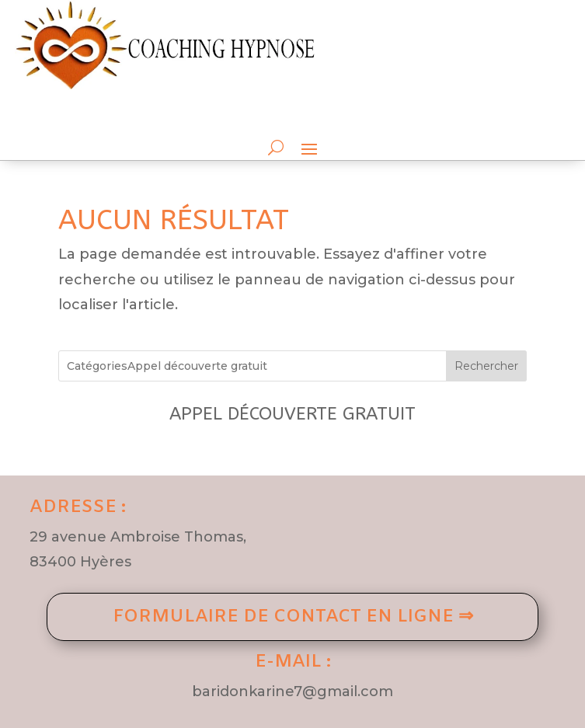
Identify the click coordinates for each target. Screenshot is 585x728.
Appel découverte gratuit (292, 414)
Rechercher (486, 366)
